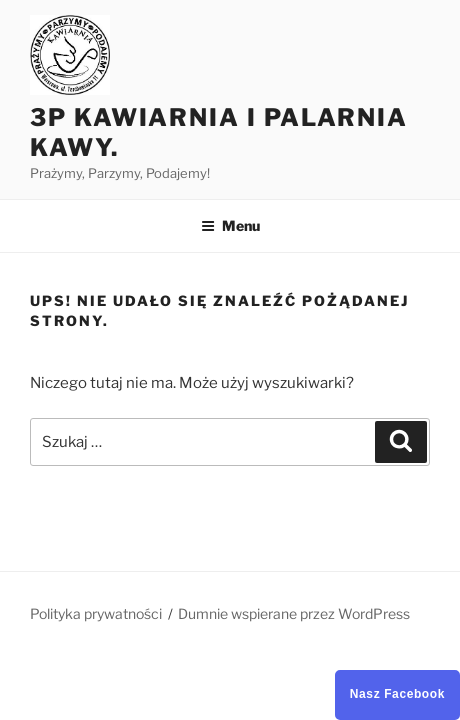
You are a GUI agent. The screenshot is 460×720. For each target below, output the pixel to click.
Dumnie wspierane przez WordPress (294, 613)
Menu (230, 225)
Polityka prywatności (96, 613)
